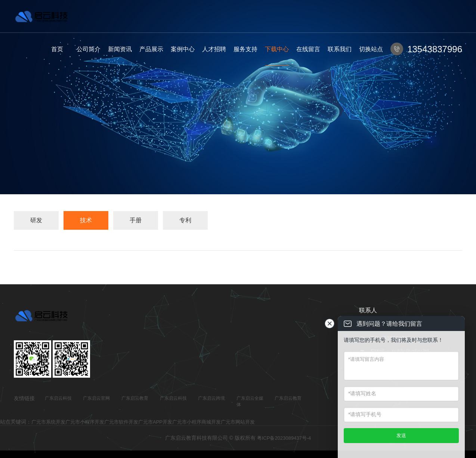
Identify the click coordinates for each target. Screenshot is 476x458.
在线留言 (308, 49)
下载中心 (277, 49)
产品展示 (151, 49)
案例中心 (183, 49)
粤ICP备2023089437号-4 (284, 438)
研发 (36, 220)
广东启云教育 (135, 398)
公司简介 (89, 49)
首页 (57, 49)
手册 (136, 220)
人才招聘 (214, 49)
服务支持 (245, 49)
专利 (185, 220)
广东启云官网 (96, 398)
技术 (86, 220)
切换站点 (371, 49)
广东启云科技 (58, 398)
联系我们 (340, 49)
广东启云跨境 (211, 398)
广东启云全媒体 (250, 401)
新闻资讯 (120, 49)
